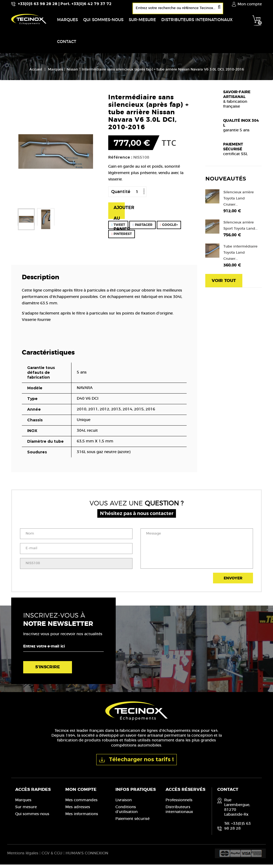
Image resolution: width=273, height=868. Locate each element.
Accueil (36, 73)
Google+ (169, 228)
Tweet (118, 228)
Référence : (120, 160)
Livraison (124, 803)
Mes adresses (78, 810)
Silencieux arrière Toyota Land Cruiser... (239, 202)
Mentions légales (23, 857)
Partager (142, 228)
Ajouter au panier (119, 215)
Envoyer (233, 582)
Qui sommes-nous (32, 817)
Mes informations (82, 817)
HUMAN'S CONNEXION (87, 857)
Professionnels (179, 803)
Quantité (121, 195)
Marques (23, 803)
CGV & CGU (52, 857)
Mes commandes (81, 803)
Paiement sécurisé (133, 822)
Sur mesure (26, 810)
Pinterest (122, 237)
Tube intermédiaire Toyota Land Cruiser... (240, 256)
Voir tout (224, 284)
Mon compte (81, 793)
